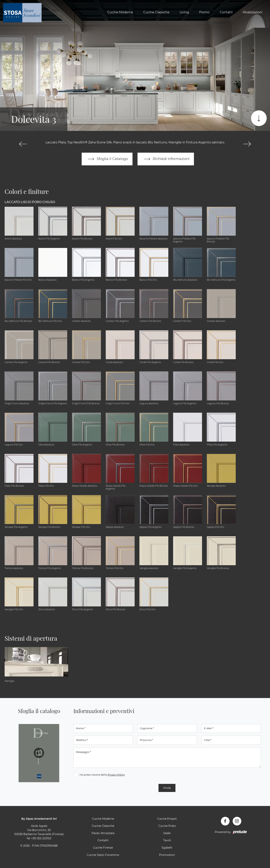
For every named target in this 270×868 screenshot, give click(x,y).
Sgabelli (167, 848)
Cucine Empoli (167, 819)
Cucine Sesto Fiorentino (103, 855)
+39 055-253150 (41, 838)
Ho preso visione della (102, 775)
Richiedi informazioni (166, 159)
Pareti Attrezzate (103, 833)
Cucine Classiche (156, 12)
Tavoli (167, 840)
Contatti (226, 12)
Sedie (167, 833)
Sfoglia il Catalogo (107, 159)
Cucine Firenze (103, 848)
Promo (204, 12)
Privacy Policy (116, 775)
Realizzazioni (253, 12)
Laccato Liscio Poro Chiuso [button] (30, 202)
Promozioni (167, 855)
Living (184, 12)
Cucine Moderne (120, 12)
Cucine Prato (167, 826)
